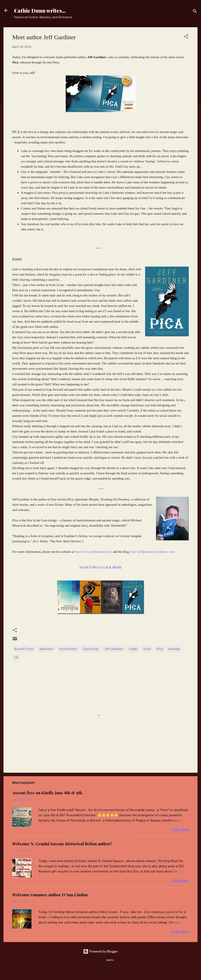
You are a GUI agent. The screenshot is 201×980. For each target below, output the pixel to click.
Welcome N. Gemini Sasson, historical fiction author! (62, 844)
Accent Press (24, 649)
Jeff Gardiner (114, 649)
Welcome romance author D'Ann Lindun (50, 895)
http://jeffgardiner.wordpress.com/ (153, 552)
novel (147, 649)
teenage (174, 649)
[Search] (195, 12)
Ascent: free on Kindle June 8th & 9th (47, 793)
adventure (46, 649)
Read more (180, 830)
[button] (186, 37)
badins (110, 960)
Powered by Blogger (100, 951)
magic (133, 649)
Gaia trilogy (91, 649)
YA (16, 658)
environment (68, 649)
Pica (160, 649)
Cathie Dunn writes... (40, 10)
